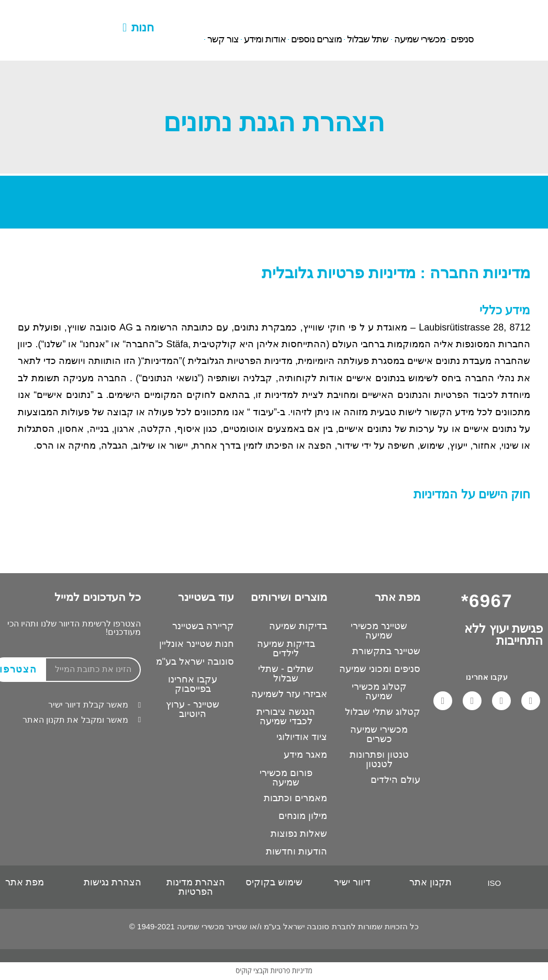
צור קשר (223, 40)
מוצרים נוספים (316, 40)
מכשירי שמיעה (420, 40)
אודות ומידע (265, 40)
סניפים (462, 40)
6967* (72, 12)
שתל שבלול (368, 40)
